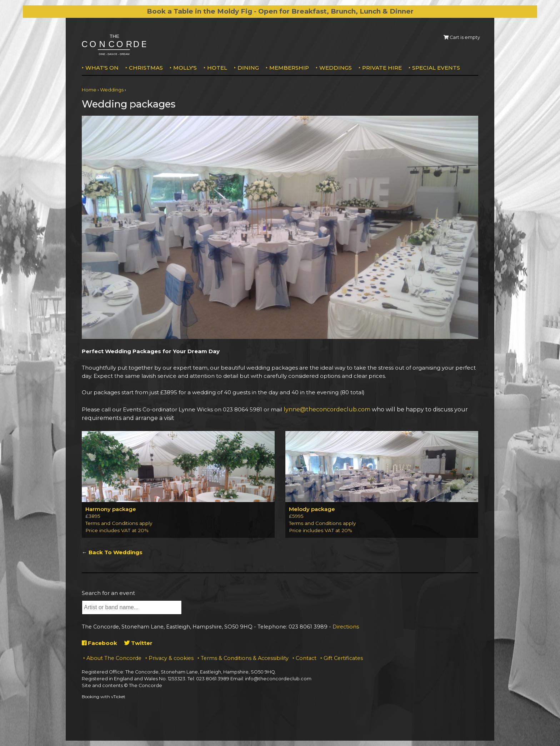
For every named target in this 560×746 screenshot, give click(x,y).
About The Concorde (114, 658)
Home (89, 90)
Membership (289, 68)
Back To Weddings (116, 552)
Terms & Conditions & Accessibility (245, 658)
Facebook (99, 643)
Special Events (436, 68)
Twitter (138, 643)
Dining (248, 68)
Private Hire (382, 68)
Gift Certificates (343, 658)
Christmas (146, 68)
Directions (346, 627)
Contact (306, 658)
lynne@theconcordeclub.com (327, 409)
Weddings (336, 68)
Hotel (217, 68)
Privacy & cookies (171, 658)
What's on (102, 68)
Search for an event (108, 593)
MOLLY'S (185, 68)
